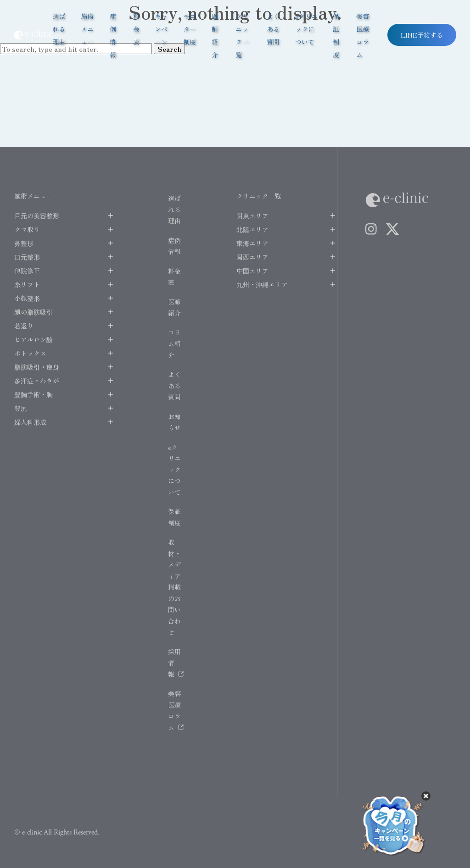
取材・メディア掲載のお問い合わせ (174, 587)
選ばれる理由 (59, 29)
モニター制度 (190, 29)
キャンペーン (161, 29)
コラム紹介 (174, 344)
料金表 (136, 29)
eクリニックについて (306, 29)
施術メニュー (87, 29)
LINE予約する (422, 35)
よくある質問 (273, 29)
